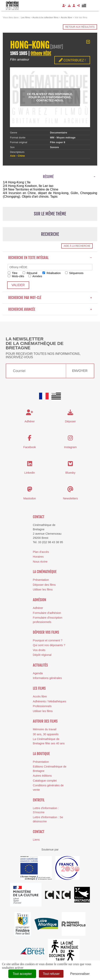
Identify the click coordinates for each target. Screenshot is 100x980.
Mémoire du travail (45, 729)
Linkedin (30, 473)
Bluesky (70, 473)
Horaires (38, 557)
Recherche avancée (50, 309)
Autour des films (45, 721)
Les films (39, 688)
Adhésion (40, 600)
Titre (13, 273)
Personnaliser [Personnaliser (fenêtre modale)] (80, 974)
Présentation (41, 580)
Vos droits (39, 650)
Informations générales (47, 678)
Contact (39, 517)
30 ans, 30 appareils (46, 734)
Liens (36, 840)
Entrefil (39, 800)
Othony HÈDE (41, 53)
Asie (13, 156)
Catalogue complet (45, 781)
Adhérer (38, 608)
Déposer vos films (46, 632)
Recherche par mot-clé (50, 298)
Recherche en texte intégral (50, 258)
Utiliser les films (43, 590)
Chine (21, 156)
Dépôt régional (42, 655)
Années (35, 276)
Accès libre (40, 696)
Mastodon (30, 498)
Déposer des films (44, 585)
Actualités (40, 665)
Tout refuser (51, 974)
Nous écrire (40, 562)
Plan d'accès (41, 552)
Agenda (38, 673)
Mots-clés (16, 276)
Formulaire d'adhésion (47, 613)
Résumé (30, 273)
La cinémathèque (45, 572)
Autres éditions (42, 776)
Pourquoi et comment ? (48, 640)
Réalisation (52, 273)
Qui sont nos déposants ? (49, 645)
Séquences (74, 273)
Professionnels (42, 706)
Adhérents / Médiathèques (50, 701)
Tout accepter (22, 974)
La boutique (41, 754)
